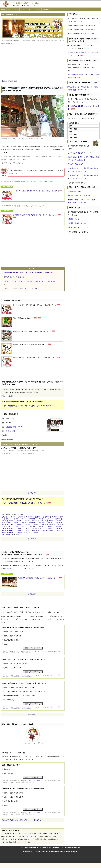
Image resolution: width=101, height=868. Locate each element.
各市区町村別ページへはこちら (14, 277)
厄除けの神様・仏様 (74, 192)
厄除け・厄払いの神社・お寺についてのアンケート (21, 288)
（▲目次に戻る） (33, 493)
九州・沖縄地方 (7, 535)
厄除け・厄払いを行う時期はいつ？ (79, 153)
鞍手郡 (28, 532)
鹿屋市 (36, 532)
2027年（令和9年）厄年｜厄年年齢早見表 (81, 30)
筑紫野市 (32, 523)
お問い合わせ (47, 9)
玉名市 (58, 528)
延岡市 (16, 523)
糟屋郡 (41, 519)
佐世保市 (43, 521)
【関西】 (94, 200)
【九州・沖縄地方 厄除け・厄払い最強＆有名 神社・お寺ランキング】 (25, 406)
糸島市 (54, 517)
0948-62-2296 (10, 431)
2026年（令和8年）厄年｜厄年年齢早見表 (81, 26)
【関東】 (82, 200)
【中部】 (88, 200)
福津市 (11, 530)
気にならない (8, 773)
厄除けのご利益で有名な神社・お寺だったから (19, 687)
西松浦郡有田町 (48, 530)
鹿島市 (4, 525)
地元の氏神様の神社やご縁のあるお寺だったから (20, 696)
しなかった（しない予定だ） (13, 668)
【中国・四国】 (73, 203)
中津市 (11, 525)
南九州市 (52, 525)
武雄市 (42, 528)
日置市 (27, 528)
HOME (3, 9)
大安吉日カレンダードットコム (78, 227)
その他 (6, 644)
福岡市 (13, 517)
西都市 (59, 530)
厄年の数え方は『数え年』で (77, 164)
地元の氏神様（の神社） (12, 640)
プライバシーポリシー (27, 9)
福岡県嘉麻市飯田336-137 (14, 427)
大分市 (8, 519)
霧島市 (58, 523)
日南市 (4, 528)
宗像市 (16, 519)
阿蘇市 (21, 532)
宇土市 (8, 523)
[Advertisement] (33, 62)
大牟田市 (32, 519)
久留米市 (29, 517)
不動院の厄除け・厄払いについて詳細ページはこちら (21, 444)
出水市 (44, 525)
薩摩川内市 (36, 530)
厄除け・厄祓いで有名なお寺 (13, 636)
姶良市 (11, 521)
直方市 (4, 530)
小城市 (50, 526)
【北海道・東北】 (73, 200)
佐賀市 (4, 521)
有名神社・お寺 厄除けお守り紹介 (79, 196)
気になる (7, 769)
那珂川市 (12, 532)
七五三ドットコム (73, 219)
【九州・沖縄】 (83, 203)
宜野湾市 (32, 526)
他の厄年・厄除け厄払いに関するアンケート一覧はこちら (22, 820)
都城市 (35, 521)
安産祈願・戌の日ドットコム (77, 223)
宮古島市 (42, 526)
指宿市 (24, 523)
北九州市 (4, 517)
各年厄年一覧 (89, 34)
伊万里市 (27, 525)
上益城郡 (57, 519)
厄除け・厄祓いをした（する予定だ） (16, 664)
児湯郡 (36, 525)
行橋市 (27, 521)
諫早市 (50, 523)
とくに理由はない (10, 700)
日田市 (19, 528)
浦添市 (50, 528)
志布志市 (58, 526)
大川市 (16, 526)
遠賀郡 (4, 532)
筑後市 (19, 530)
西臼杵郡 (42, 523)
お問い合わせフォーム (29, 836)
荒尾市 (19, 521)
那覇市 (21, 517)
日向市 (11, 528)
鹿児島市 (46, 517)
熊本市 (37, 517)
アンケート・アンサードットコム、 (36, 651)
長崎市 (48, 519)
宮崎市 (24, 519)
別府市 (51, 521)
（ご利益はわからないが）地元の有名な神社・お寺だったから (24, 691)
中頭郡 (19, 525)
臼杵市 (27, 530)
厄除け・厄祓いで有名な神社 (13, 632)
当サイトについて (13, 9)
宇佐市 (24, 526)
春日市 (35, 528)
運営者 (38, 9)
